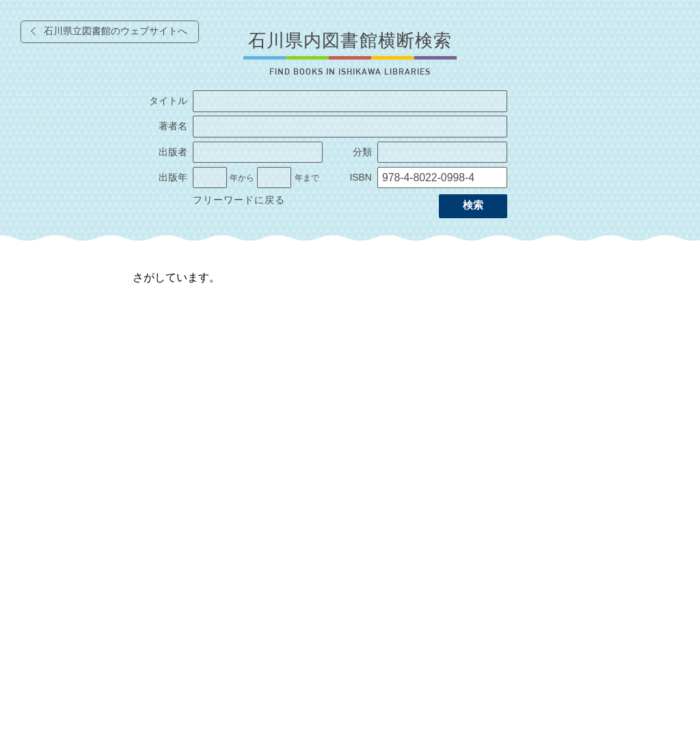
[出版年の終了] (274, 178)
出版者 (173, 152)
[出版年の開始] (210, 178)
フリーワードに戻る (239, 200)
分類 (362, 152)
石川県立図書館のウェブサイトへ (116, 31)
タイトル (168, 101)
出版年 (173, 178)
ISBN (360, 178)
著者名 (173, 126)
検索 (473, 205)
